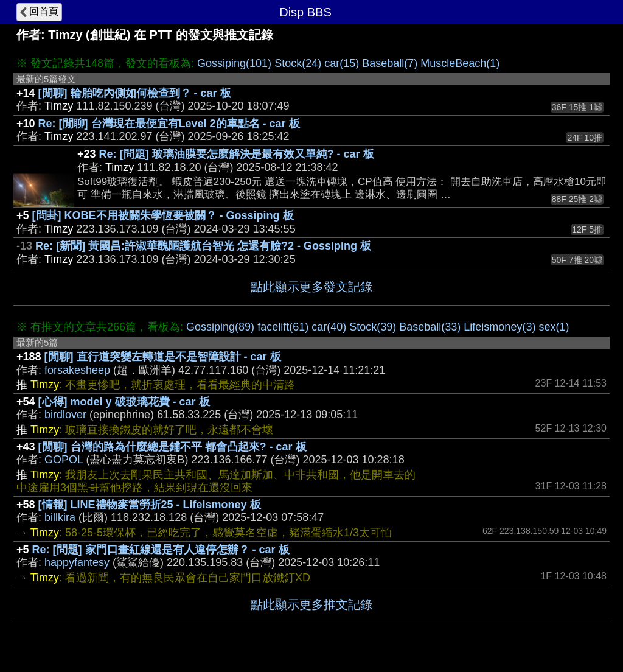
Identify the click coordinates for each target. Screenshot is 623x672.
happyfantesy (77, 562)
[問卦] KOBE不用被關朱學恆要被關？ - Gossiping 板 (163, 215)
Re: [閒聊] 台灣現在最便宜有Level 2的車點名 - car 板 (169, 124)
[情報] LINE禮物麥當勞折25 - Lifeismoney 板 (150, 505)
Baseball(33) (430, 327)
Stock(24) (298, 63)
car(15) (342, 63)
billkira (60, 517)
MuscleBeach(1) (460, 63)
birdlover (65, 415)
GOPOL (64, 460)
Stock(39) (373, 327)
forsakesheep (77, 370)
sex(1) (554, 327)
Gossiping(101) (234, 63)
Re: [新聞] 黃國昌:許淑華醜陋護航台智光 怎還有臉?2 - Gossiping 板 (203, 246)
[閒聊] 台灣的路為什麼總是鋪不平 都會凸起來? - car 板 (172, 447)
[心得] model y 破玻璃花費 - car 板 (124, 402)
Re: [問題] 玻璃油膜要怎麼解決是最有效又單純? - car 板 (237, 154)
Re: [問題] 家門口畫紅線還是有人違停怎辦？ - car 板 (161, 550)
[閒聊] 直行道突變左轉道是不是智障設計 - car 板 (163, 357)
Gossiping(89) (220, 327)
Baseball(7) (390, 63)
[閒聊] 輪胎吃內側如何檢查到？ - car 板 (135, 93)
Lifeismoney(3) (499, 327)
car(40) (329, 327)
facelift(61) (283, 327)
